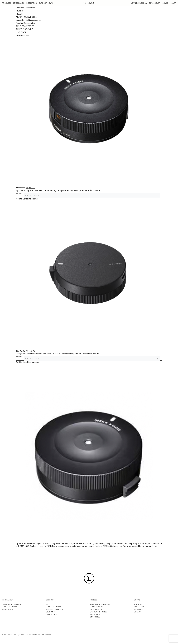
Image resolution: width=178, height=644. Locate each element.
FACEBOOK (138, 609)
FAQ (48, 604)
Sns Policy (95, 617)
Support (43, 3)
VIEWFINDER (22, 35)
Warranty (51, 612)
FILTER (19, 11)
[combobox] (92, 195)
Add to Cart (21, 199)
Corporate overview (12, 604)
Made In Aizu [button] (19, 3)
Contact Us (51, 614)
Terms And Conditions (100, 604)
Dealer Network (9, 607)
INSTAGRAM (139, 607)
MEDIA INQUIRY (8, 609)
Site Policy (95, 614)
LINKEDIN (138, 612)
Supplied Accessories (25, 23)
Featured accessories (25, 8)
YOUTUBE (138, 604)
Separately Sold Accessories (28, 20)
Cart (174, 3)
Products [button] (7, 3)
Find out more (33, 199)
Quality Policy (97, 609)
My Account (155, 3)
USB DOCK (21, 32)
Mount (19, 193)
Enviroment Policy (99, 612)
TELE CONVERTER (25, 26)
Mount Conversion (55, 609)
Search (166, 3)
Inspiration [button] (32, 3)
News (50, 3)
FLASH (19, 14)
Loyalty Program (139, 3)
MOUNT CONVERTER (26, 17)
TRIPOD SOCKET (24, 29)
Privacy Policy (97, 607)
